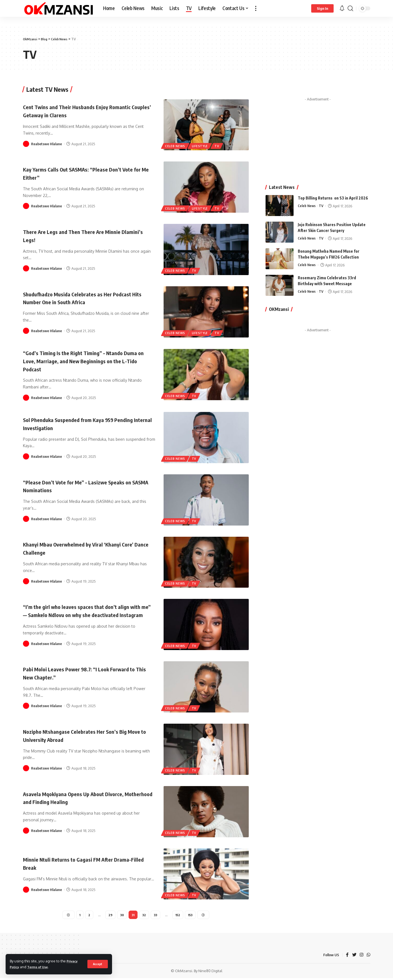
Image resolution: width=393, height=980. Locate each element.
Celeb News (176, 146)
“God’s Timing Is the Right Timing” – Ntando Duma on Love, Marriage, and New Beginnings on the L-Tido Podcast (87, 361)
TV (219, 146)
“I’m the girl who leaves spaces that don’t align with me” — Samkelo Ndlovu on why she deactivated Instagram (84, 611)
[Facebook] (347, 957)
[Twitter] (354, 957)
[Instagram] (361, 957)
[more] (256, 8)
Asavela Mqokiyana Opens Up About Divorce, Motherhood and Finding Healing (82, 798)
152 (178, 916)
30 (121, 916)
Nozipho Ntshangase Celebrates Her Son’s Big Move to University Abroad (83, 736)
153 (191, 916)
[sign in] (322, 8)
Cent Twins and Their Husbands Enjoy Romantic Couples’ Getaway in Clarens (85, 111)
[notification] (342, 8)
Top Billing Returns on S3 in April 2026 (333, 187)
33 (156, 916)
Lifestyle (201, 146)
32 (144, 916)
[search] (350, 8)
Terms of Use (40, 967)
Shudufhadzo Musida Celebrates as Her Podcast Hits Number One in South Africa (86, 298)
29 (109, 916)
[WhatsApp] (368, 957)
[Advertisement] (318, 128)
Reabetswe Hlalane (46, 144)
